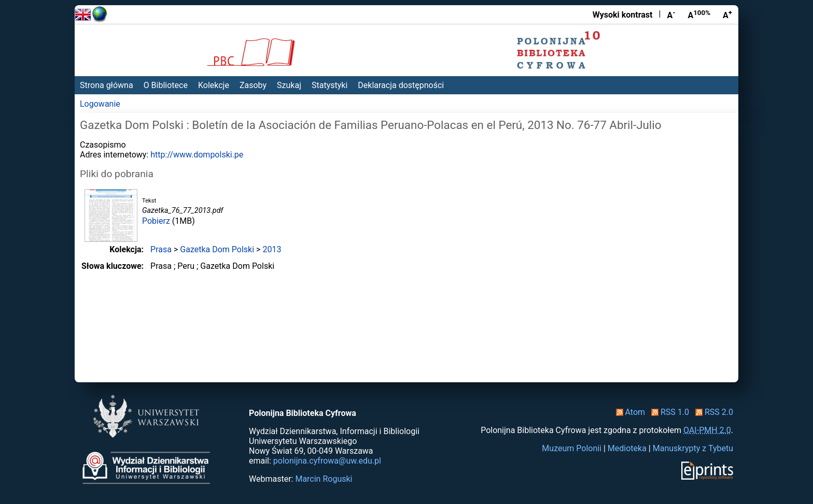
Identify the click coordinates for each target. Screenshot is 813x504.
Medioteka (627, 448)
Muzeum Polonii (572, 448)
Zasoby (253, 85)
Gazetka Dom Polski (217, 249)
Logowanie (100, 104)
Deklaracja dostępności (401, 85)
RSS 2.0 (712, 412)
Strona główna (107, 85)
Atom (629, 412)
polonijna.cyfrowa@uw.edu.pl (327, 461)
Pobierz (156, 221)
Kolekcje (214, 85)
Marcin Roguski (324, 479)
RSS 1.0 (668, 412)
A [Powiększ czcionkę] (727, 15)
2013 (272, 249)
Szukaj (289, 85)
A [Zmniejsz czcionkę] (671, 15)
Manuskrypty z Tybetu (693, 448)
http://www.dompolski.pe (197, 155)
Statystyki (330, 85)
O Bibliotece (166, 85)
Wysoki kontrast (623, 15)
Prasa (161, 249)
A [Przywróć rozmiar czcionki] (699, 15)
